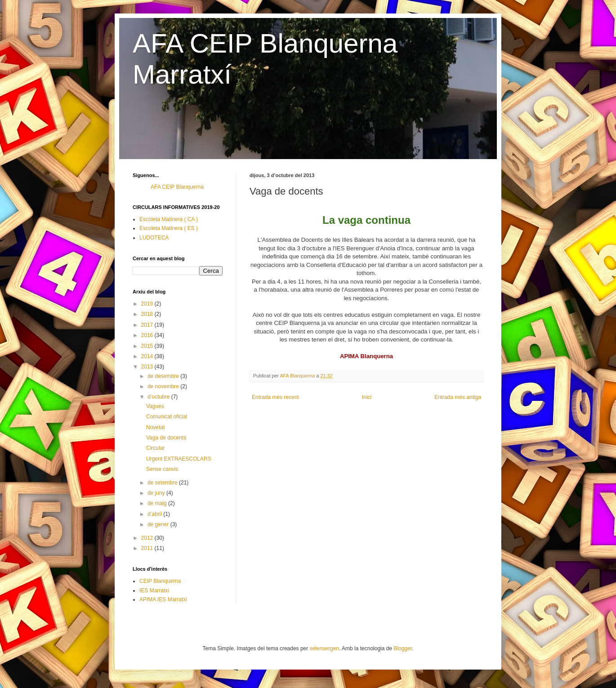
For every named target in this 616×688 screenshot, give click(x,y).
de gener (159, 524)
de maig (158, 503)
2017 (148, 325)
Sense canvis (162, 469)
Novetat (155, 427)
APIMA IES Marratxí (163, 599)
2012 (148, 538)
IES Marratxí (154, 590)
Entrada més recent (275, 397)
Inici (367, 397)
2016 (148, 335)
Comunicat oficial (167, 417)
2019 (148, 304)
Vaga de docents (166, 438)
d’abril (155, 514)
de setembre (163, 483)
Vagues (155, 406)
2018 (148, 314)
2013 (148, 367)
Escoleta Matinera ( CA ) (169, 219)
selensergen (324, 648)
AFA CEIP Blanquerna (177, 187)
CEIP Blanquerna (160, 581)
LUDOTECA (154, 238)
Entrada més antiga (458, 397)
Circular (155, 448)
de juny (157, 493)
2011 (148, 548)
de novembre (164, 386)
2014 (148, 356)
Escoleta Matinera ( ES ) (169, 228)
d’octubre (159, 397)
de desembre (164, 376)
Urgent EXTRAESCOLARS (179, 459)
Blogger (403, 648)
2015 (148, 346)
